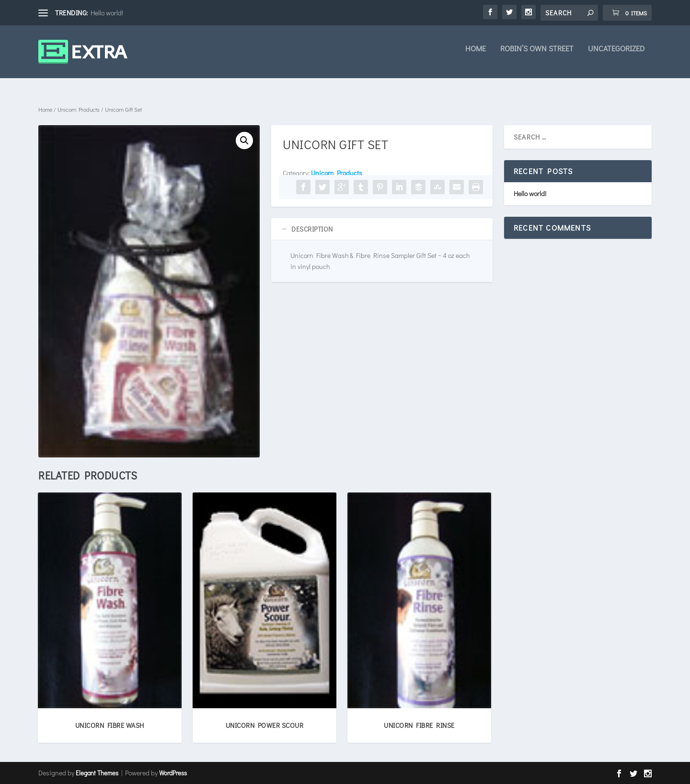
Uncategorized (616, 56)
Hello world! (107, 13)
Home (476, 56)
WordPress (173, 773)
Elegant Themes (97, 773)
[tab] (382, 229)
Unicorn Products (79, 109)
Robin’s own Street (537, 56)
